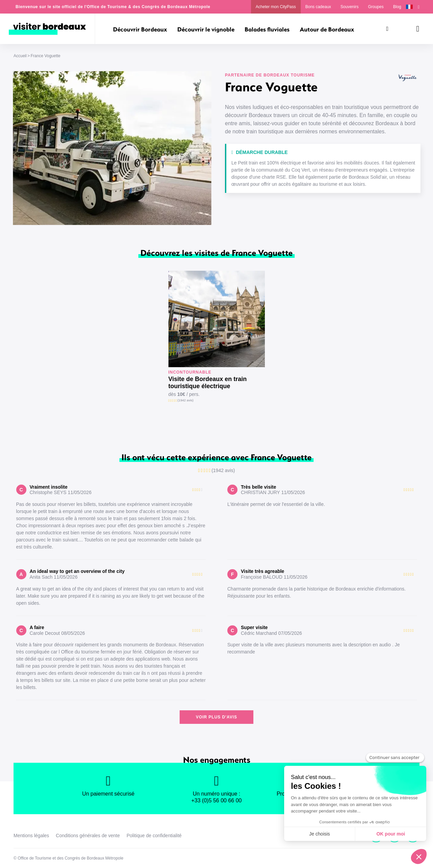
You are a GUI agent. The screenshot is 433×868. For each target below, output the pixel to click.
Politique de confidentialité (154, 836)
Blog (397, 7)
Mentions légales (31, 836)
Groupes (376, 7)
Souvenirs (350, 7)
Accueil (20, 56)
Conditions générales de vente (88, 836)
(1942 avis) (186, 400)
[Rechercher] (387, 29)
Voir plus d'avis (216, 717)
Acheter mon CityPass (276, 7)
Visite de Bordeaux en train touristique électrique (208, 383)
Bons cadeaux (318, 7)
